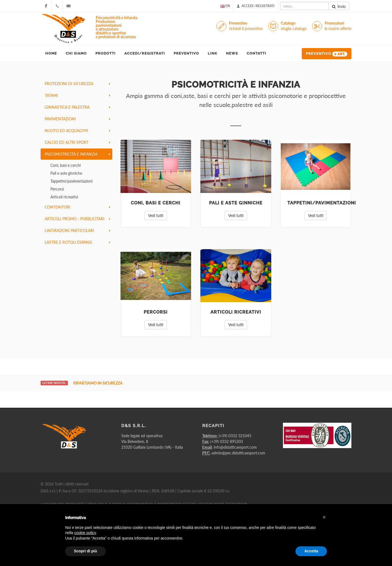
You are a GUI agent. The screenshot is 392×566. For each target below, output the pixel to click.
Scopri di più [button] (85, 551)
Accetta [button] (311, 551)
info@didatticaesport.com (235, 447)
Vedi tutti (156, 215)
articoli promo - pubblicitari (77, 219)
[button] (324, 517)
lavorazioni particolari (77, 230)
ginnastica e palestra (77, 107)
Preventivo (246, 26)
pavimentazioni (77, 119)
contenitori (77, 207)
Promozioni (338, 26)
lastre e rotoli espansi (77, 242)
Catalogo (294, 26)
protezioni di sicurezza (77, 84)
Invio (339, 7)
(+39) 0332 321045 (235, 436)
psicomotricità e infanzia (77, 154)
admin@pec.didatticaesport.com (238, 453)
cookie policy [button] (85, 533)
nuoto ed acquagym (77, 131)
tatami (77, 95)
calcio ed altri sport (77, 142)
